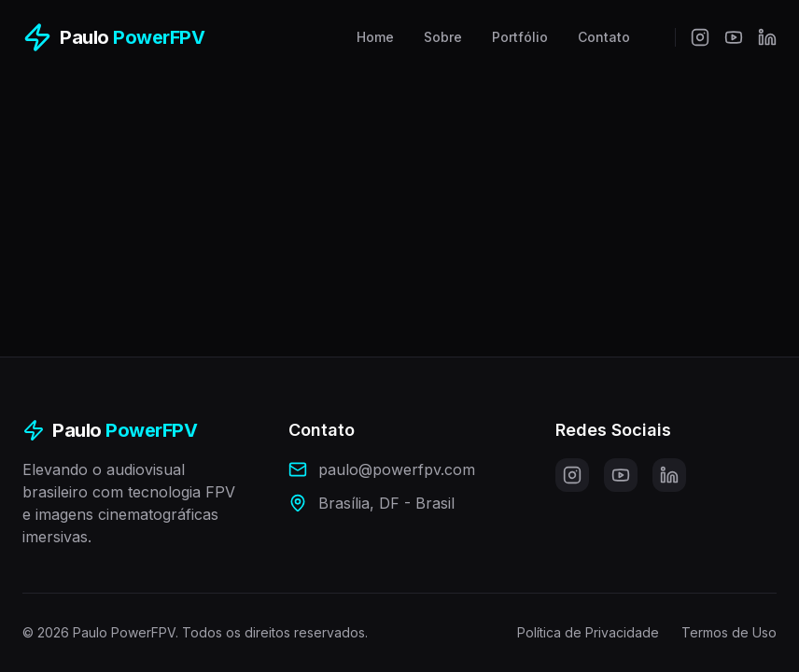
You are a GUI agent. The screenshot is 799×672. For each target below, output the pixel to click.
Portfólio (520, 37)
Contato (604, 37)
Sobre (443, 37)
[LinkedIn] (767, 37)
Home (375, 37)
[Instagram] (700, 37)
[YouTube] (734, 37)
